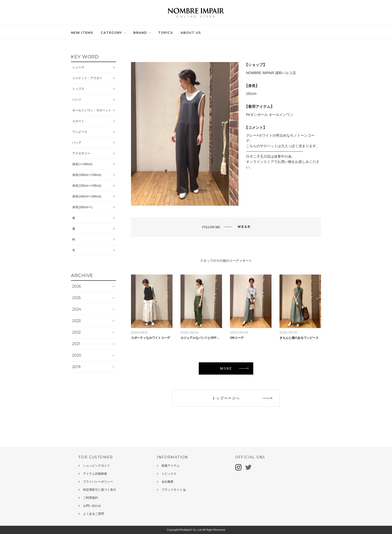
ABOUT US (191, 33)
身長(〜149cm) (82, 164)
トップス (78, 89)
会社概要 (167, 482)
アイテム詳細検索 (95, 474)
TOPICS (166, 33)
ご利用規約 (90, 498)
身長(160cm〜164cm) (87, 196)
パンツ (77, 100)
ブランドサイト (173, 490)
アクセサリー (81, 153)
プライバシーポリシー (98, 482)
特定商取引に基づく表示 (99, 490)
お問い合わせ (92, 506)
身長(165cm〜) (82, 207)
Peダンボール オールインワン (270, 115)
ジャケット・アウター (87, 78)
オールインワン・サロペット (92, 110)
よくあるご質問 (93, 514)
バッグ (77, 143)
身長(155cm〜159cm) (87, 186)
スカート (78, 121)
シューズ (78, 67)
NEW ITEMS (82, 33)
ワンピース (80, 132)
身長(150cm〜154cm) (87, 175)
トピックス (169, 474)
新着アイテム (170, 466)
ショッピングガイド (96, 466)
